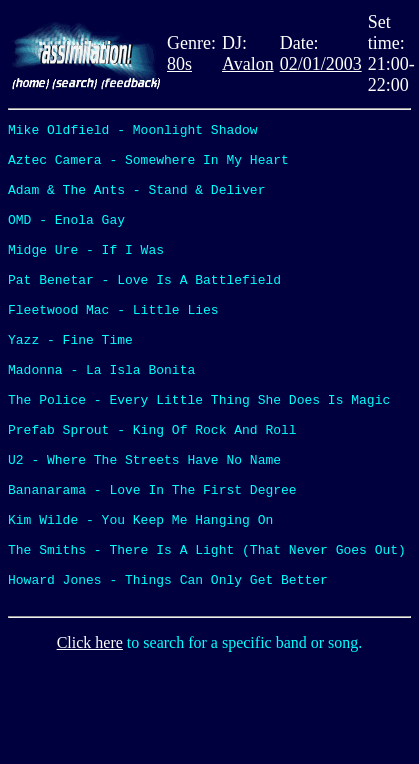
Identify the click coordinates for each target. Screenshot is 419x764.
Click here (90, 738)
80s (179, 64)
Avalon (248, 64)
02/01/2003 (321, 64)
